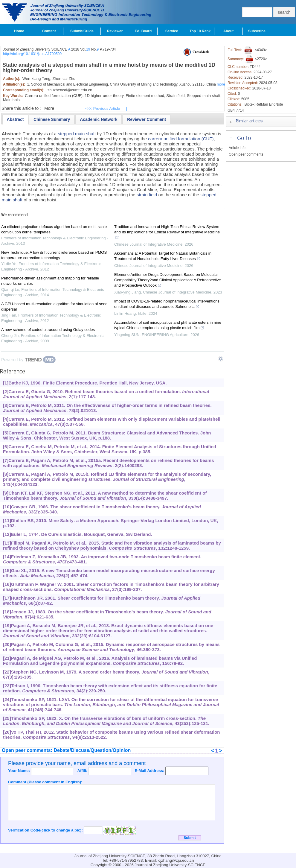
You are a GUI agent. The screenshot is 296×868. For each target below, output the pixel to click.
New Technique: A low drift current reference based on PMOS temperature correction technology (54, 255)
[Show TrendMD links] (221, 359)
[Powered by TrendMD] (28, 360)
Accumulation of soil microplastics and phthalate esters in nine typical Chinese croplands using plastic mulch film (168, 326)
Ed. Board (143, 31)
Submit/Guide (82, 31)
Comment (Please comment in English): (45, 782)
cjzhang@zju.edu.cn (176, 860)
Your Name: (20, 771)
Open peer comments (246, 154)
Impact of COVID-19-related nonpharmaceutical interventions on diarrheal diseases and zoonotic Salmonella (167, 305)
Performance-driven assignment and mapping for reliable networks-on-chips (50, 281)
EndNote (276, 104)
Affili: (83, 771)
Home (19, 31)
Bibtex (250, 104)
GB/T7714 (236, 110)
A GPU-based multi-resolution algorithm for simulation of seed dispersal (54, 307)
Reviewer (115, 31)
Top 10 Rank (200, 31)
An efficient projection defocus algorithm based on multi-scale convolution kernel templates (54, 229)
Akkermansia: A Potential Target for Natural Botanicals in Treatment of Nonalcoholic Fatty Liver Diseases (163, 257)
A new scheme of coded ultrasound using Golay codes (48, 330)
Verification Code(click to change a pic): (46, 830)
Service (172, 31)
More (49, 108)
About (229, 31)
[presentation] (15, 119)
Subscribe (257, 31)
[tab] (15, 119)
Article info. (238, 148)
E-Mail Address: (150, 771)
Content (49, 31)
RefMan (262, 104)
